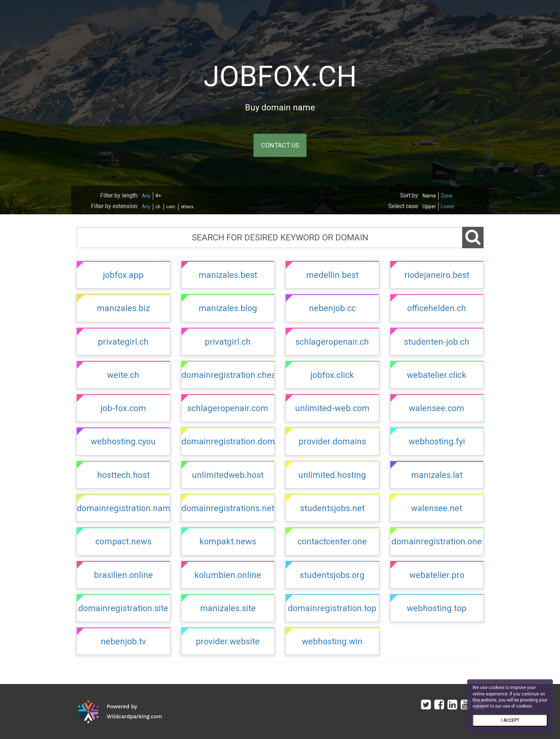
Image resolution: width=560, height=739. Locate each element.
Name (429, 196)
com (171, 207)
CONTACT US (280, 145)
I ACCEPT (510, 720)
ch (158, 207)
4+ (158, 196)
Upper (429, 206)
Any (146, 196)
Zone (447, 196)
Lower (448, 206)
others (187, 207)
